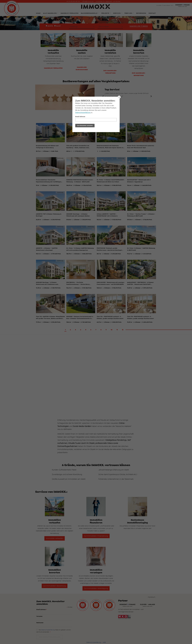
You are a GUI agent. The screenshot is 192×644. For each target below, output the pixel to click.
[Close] (119, 97)
